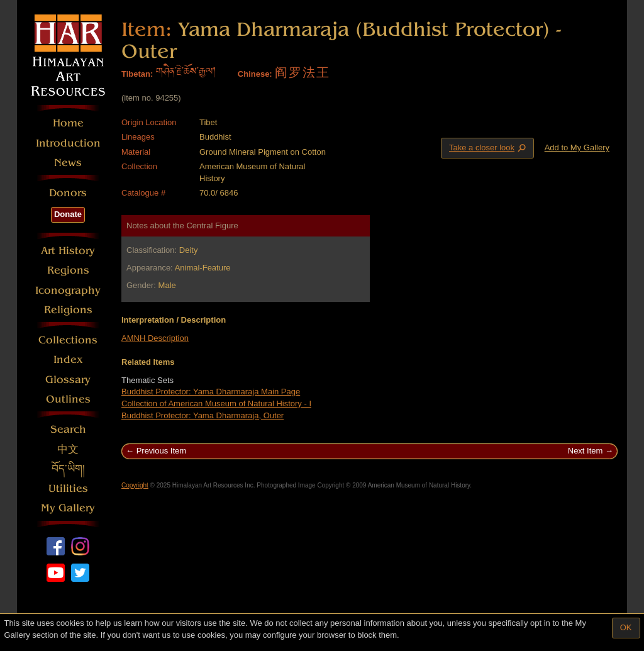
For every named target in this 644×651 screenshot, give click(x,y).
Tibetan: (137, 74)
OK (626, 627)
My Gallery (68, 508)
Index (68, 359)
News (68, 163)
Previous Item (161, 451)
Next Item (586, 451)
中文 (68, 449)
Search (68, 429)
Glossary (68, 380)
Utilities (68, 488)
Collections (68, 340)
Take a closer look (489, 148)
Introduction (68, 143)
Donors (68, 193)
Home (68, 123)
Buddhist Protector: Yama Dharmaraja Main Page (211, 392)
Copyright (135, 485)
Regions (68, 270)
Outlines (68, 399)
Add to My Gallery (577, 147)
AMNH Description (155, 338)
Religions (68, 310)
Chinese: (255, 74)
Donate (68, 214)
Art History (68, 251)
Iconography (68, 290)
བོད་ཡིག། (68, 469)
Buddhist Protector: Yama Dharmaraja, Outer (203, 415)
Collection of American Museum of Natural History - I (216, 403)
